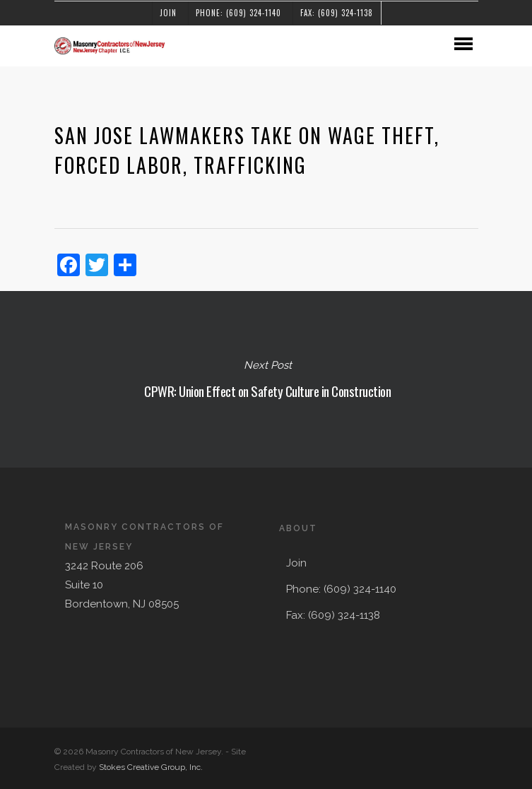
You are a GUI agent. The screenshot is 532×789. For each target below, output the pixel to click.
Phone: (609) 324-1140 (238, 13)
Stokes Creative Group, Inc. (151, 767)
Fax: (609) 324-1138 (337, 13)
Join (168, 13)
